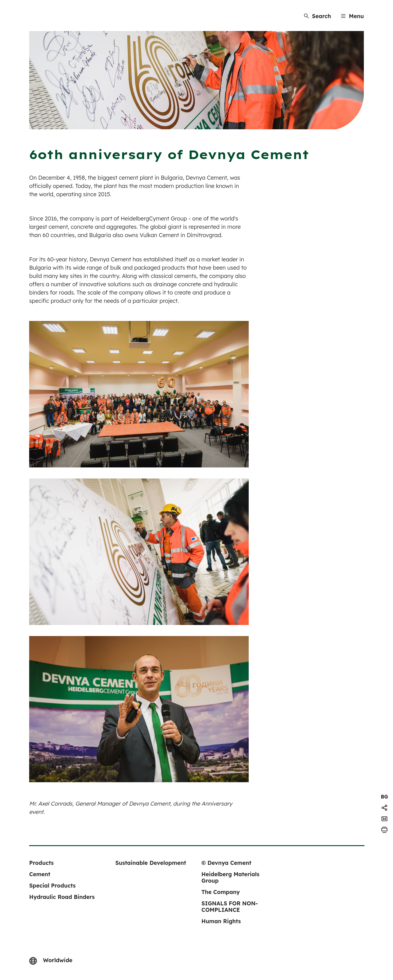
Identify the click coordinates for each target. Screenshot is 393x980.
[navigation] (384, 797)
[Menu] (352, 16)
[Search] (317, 16)
